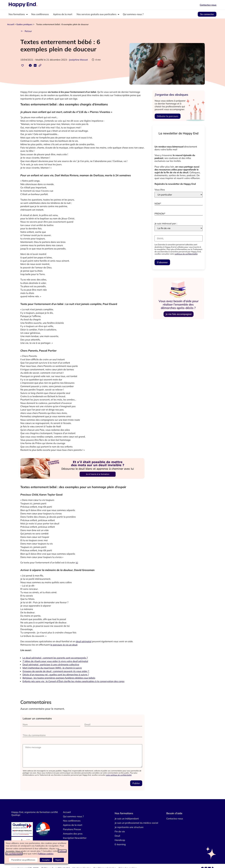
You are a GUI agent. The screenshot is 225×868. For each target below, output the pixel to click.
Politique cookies (45, 854)
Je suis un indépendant (127, 819)
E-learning (120, 844)
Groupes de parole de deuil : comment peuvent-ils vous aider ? (56, 671)
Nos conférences (40, 14)
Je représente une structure (129, 827)
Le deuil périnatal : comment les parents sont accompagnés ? (55, 658)
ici (77, 563)
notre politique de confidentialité (119, 775)
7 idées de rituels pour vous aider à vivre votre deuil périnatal (55, 661)
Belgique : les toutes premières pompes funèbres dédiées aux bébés (59, 678)
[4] (83, 482)
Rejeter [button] (58, 860)
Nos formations (17, 14)
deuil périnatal (84, 641)
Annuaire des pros (73, 834)
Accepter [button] (46, 860)
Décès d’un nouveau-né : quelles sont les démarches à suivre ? (56, 675)
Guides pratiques (24, 24)
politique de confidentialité (186, 254)
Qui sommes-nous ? (133, 14)
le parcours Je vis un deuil (64, 645)
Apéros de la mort (63, 14)
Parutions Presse (72, 829)
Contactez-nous (208, 5)
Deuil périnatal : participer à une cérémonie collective (51, 664)
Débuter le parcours (168, 116)
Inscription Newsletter (75, 838)
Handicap (120, 840)
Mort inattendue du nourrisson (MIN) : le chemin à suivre (52, 668)
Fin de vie (120, 831)
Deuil (117, 836)
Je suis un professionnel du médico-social (136, 823)
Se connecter (207, 14)
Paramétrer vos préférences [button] (24, 860)
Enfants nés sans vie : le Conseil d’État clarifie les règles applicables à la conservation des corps (73, 681)
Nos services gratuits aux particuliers (97, 14)
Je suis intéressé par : (166, 223)
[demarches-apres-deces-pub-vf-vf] (179, 319)
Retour (26, 31)
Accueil (10, 24)
